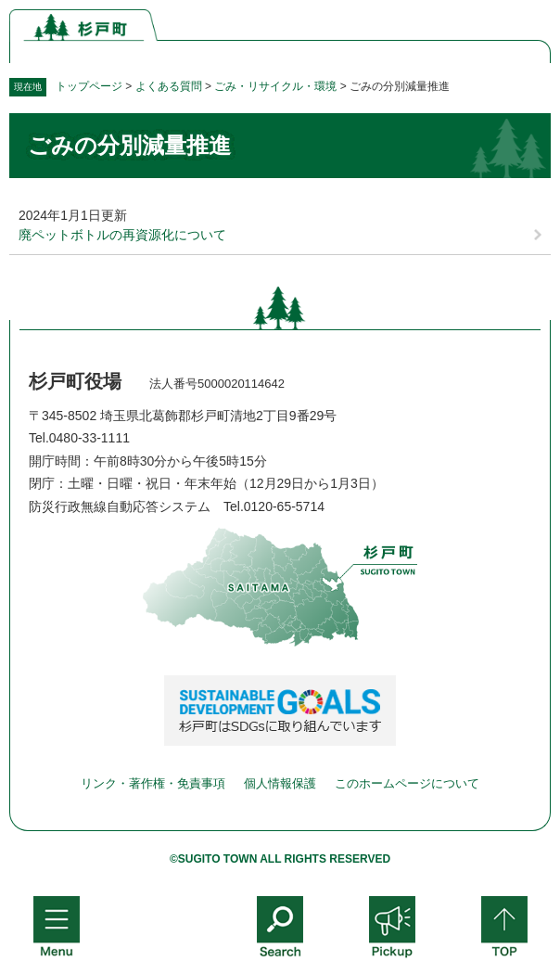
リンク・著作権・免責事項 (153, 783)
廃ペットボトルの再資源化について (122, 235)
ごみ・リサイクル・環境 (275, 86)
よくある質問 (169, 86)
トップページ (89, 86)
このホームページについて (407, 783)
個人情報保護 (280, 783)
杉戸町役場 (75, 381)
